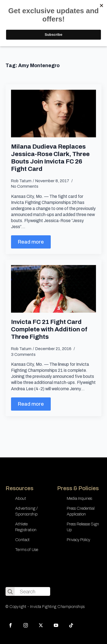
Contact (22, 540)
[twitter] (41, 625)
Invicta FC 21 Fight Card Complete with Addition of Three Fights (49, 329)
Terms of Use (27, 550)
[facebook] (10, 625)
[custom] (71, 625)
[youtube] (56, 625)
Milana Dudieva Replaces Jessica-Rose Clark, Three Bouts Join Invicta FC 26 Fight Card (50, 158)
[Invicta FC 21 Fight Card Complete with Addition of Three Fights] (54, 289)
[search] (10, 592)
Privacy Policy (78, 540)
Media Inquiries (79, 498)
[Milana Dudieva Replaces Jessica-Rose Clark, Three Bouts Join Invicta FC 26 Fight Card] (54, 114)
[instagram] (26, 625)
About (21, 498)
